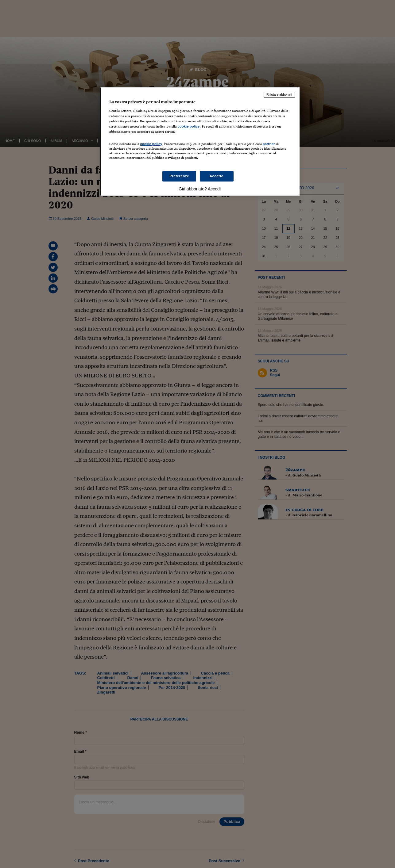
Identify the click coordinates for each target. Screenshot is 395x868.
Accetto (217, 176)
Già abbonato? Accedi (200, 189)
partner (269, 144)
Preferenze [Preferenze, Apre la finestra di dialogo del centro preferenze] (179, 176)
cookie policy (189, 126)
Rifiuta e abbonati (279, 94)
